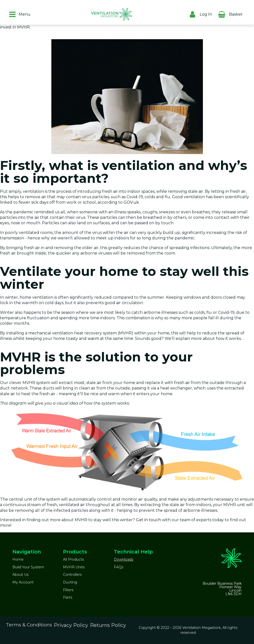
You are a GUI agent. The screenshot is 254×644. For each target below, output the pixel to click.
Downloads (124, 559)
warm (93, 338)
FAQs (119, 567)
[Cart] (248, 13)
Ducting (70, 582)
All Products (73, 559)
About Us (20, 575)
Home (18, 559)
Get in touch (148, 520)
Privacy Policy (71, 625)
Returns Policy (108, 625)
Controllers (72, 575)
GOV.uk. (132, 202)
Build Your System (28, 567)
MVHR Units (74, 567)
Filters (68, 590)
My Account (23, 582)
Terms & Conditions (29, 625)
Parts (68, 597)
